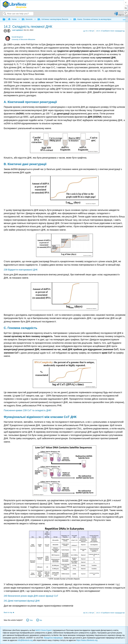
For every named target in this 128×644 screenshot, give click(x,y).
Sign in (121, 15)
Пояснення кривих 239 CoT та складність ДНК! (27, 410)
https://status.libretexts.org (87, 640)
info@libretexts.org (25, 640)
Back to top (8, 612)
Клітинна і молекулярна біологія (53, 19)
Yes (31, 620)
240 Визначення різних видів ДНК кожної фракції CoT (31, 596)
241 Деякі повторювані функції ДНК (22, 601)
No (41, 620)
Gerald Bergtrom (17, 37)
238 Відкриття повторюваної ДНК (21, 270)
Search (5, 14)
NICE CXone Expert (44, 630)
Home (12, 19)
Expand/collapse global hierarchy (6, 19)
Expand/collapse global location (124, 19)
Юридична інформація (53, 638)
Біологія (27, 19)
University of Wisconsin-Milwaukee (23, 39)
